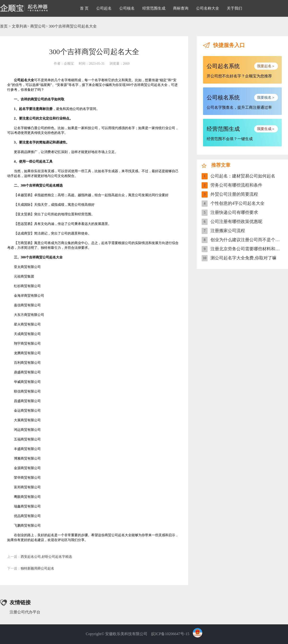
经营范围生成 (154, 8)
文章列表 (19, 26)
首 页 (84, 8)
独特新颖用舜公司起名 (31, 568)
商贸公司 (38, 26)
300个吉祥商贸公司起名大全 (73, 26)
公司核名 (127, 8)
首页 (4, 26)
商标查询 (181, 8)
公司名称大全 (208, 8)
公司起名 (104, 8)
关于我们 (234, 8)
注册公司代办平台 (25, 612)
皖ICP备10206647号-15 (170, 634)
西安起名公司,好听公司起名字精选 (40, 557)
